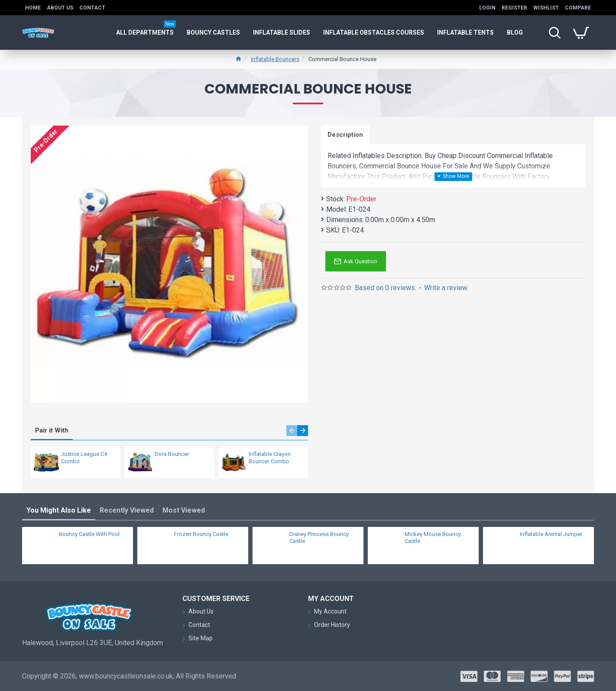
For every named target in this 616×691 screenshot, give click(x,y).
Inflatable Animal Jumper (551, 534)
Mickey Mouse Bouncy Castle (433, 538)
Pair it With (52, 430)
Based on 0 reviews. (386, 288)
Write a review (446, 288)
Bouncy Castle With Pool (89, 534)
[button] (292, 431)
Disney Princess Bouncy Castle (319, 538)
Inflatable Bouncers (275, 59)
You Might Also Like (59, 510)
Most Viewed (184, 510)
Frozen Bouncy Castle (201, 534)
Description (345, 135)
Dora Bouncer (172, 454)
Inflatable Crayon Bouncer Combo (270, 458)
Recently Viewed (127, 510)
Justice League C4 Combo (84, 458)
